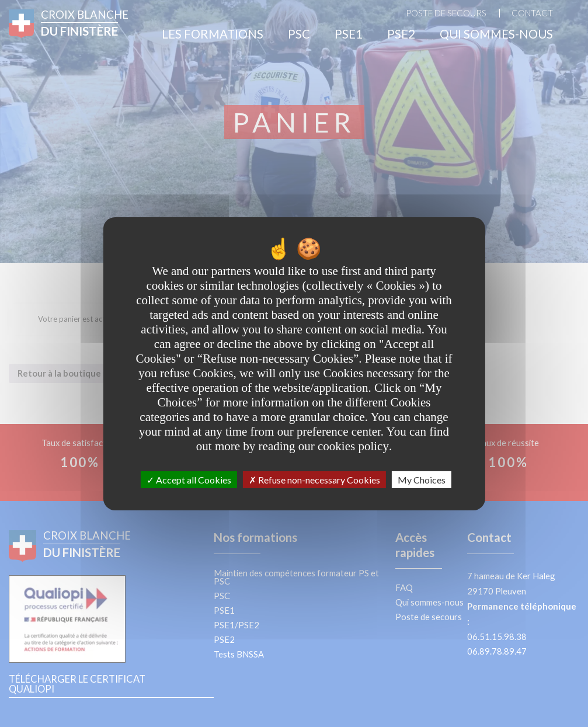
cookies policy (353, 446)
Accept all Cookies (189, 479)
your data (237, 300)
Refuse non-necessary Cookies (314, 479)
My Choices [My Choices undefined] (422, 479)
